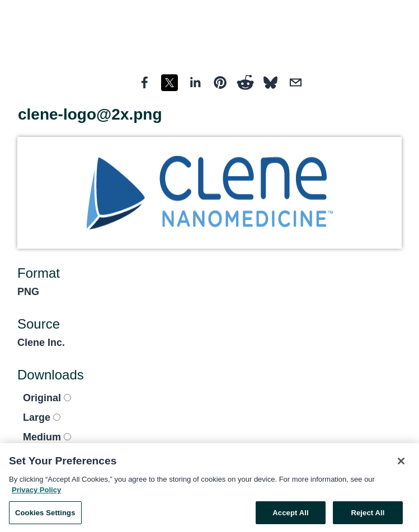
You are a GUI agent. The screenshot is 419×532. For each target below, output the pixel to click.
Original (47, 398)
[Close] (401, 464)
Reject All (368, 516)
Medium (47, 437)
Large (42, 417)
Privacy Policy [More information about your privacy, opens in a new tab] (36, 493)
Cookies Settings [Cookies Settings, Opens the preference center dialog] (45, 516)
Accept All (290, 516)
